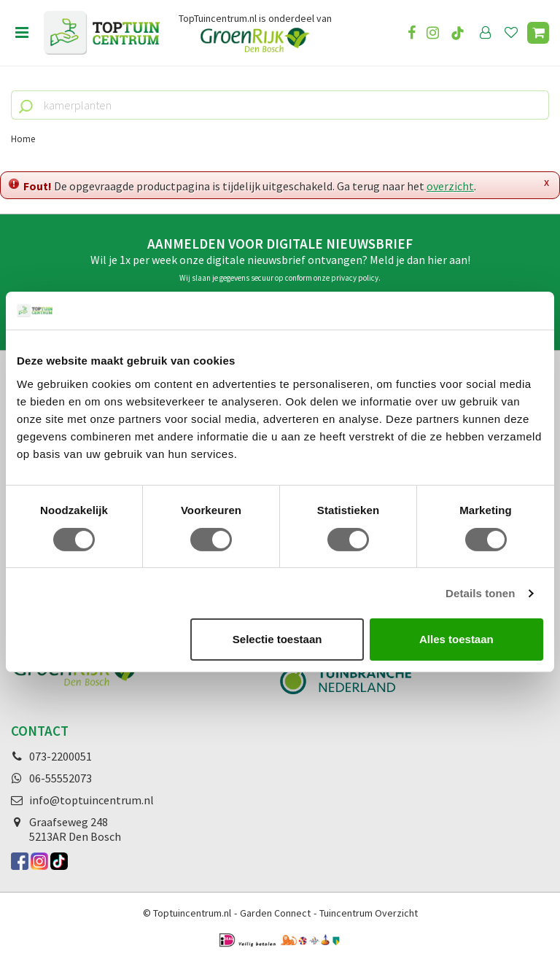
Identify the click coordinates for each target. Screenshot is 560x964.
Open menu (22, 33)
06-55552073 (61, 778)
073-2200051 (61, 756)
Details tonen (480, 593)
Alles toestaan (456, 639)
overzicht (450, 186)
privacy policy (355, 278)
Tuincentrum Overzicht (369, 913)
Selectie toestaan (277, 639)
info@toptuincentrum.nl (92, 800)
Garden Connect (275, 913)
